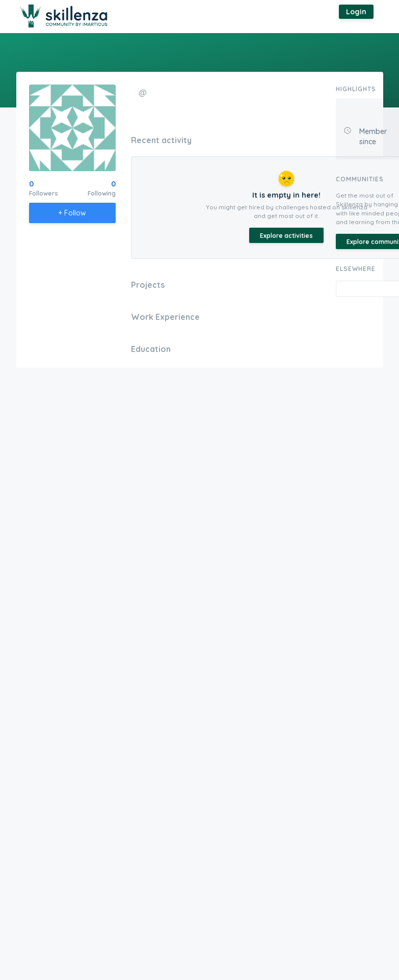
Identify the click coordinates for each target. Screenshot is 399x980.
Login (356, 12)
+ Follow (72, 213)
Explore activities (286, 236)
